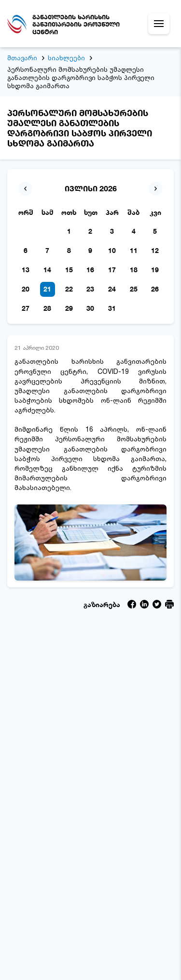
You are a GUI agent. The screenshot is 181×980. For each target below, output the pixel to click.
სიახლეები (66, 58)
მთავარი (22, 58)
